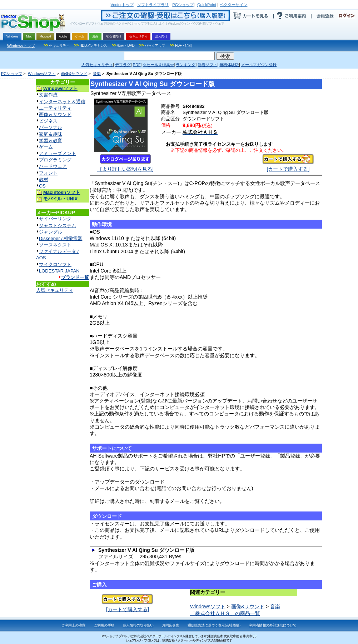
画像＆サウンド (55, 114)
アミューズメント (58, 153)
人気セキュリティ (55, 290)
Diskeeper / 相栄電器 (61, 238)
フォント (48, 173)
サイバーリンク (55, 219)
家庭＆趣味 (51, 134)
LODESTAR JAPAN (59, 271)
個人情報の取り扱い (138, 625)
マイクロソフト (55, 264)
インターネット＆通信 (62, 102)
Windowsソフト (42, 74)
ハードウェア (53, 166)
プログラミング (55, 160)
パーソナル (51, 127)
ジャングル (51, 232)
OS (42, 186)
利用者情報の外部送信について (273, 625)
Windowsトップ (21, 46)
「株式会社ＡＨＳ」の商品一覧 (225, 613)
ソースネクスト (55, 245)
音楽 (97, 74)
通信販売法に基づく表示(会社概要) (214, 625)
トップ (122, 5)
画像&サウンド (74, 74)
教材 (44, 179)
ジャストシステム (58, 226)
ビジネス (48, 121)
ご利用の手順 (104, 625)
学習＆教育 (51, 141)
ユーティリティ (55, 108)
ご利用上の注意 (73, 625)
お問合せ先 (170, 625)
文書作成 (48, 95)
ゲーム (46, 147)
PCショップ (12, 74)
